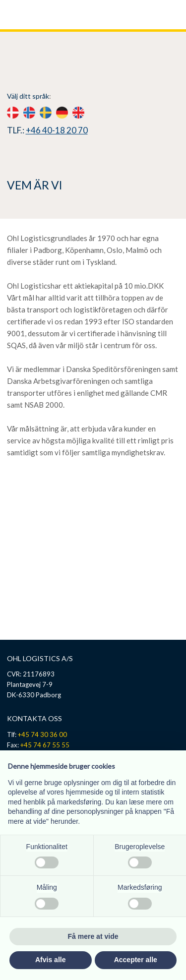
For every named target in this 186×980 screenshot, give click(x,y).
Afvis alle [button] (50, 960)
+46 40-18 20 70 (57, 130)
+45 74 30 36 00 (42, 735)
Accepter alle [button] (136, 960)
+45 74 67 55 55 (45, 745)
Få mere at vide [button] (93, 936)
